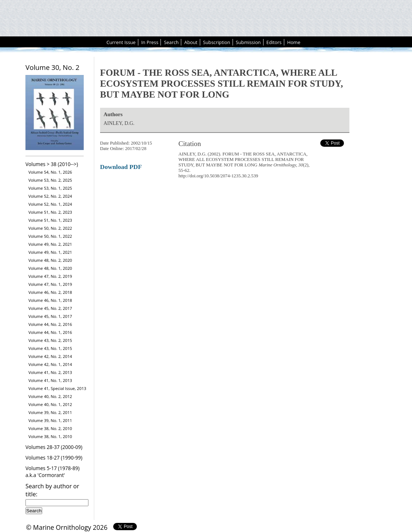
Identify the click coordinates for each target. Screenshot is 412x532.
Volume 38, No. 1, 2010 (50, 436)
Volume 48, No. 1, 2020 (50, 268)
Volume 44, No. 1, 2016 (50, 332)
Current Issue (121, 42)
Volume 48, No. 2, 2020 (50, 260)
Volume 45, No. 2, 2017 (50, 308)
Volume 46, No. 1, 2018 (50, 300)
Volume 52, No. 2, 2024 (50, 196)
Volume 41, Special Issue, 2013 (57, 388)
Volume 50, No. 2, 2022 (50, 228)
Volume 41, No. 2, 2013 (50, 372)
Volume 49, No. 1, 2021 (50, 252)
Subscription (217, 42)
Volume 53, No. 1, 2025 (50, 188)
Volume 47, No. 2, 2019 (50, 276)
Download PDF (121, 167)
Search (171, 42)
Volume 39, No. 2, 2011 (50, 412)
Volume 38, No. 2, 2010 (50, 428)
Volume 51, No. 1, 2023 (50, 220)
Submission (248, 42)
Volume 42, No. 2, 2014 (50, 356)
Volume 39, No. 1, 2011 (50, 420)
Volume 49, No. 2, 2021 (50, 244)
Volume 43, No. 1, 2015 (50, 348)
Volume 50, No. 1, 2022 (50, 236)
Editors (274, 42)
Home (294, 42)
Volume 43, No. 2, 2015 (50, 340)
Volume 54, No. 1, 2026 (50, 172)
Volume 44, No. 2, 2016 (50, 324)
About (191, 42)
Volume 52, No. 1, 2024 (50, 204)
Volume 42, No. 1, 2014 (50, 364)
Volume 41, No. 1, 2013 (50, 380)
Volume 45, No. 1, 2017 (50, 316)
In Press (150, 42)
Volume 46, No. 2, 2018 (50, 292)
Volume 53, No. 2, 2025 (50, 180)
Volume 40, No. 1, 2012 (50, 404)
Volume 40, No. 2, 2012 (50, 396)
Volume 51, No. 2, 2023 (50, 212)
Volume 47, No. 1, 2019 (50, 284)
